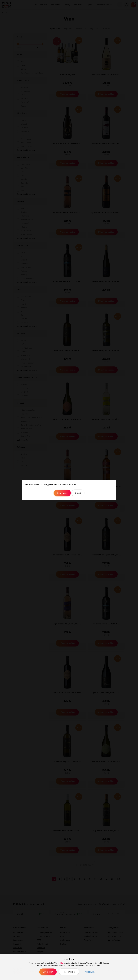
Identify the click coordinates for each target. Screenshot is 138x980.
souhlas (61, 963)
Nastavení (90, 972)
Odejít (78, 493)
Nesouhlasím (69, 972)
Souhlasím (62, 493)
